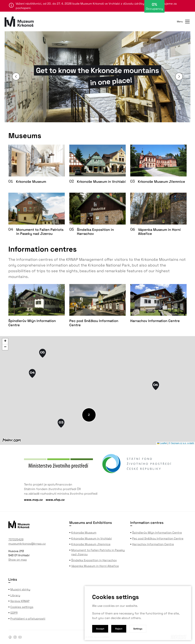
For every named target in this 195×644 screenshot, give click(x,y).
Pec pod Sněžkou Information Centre (158, 538)
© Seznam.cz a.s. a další (181, 443)
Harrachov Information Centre (153, 544)
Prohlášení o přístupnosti (28, 619)
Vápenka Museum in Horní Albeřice (95, 566)
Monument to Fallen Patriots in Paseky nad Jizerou (98, 552)
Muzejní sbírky (20, 589)
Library (15, 595)
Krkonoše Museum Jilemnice (91, 544)
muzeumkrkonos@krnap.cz (27, 544)
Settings (138, 629)
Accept (100, 629)
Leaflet (162, 443)
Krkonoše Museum (84, 533)
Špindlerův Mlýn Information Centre (157, 533)
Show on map (18, 560)
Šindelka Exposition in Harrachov (94, 560)
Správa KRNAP (20, 601)
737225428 (16, 539)
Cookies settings (22, 607)
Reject (119, 629)
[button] (179, 76)
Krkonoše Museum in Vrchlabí (92, 538)
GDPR (14, 613)
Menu (184, 22)
